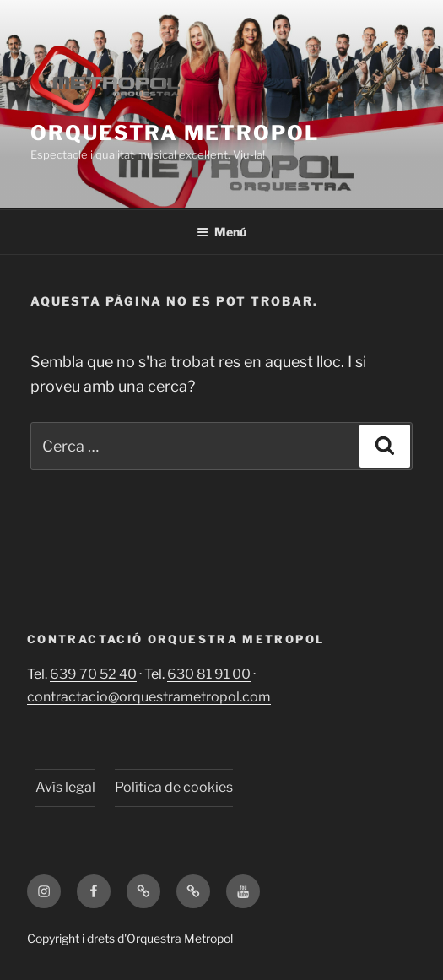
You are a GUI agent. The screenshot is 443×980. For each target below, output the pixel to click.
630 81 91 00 (209, 674)
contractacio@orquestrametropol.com (149, 697)
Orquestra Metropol (175, 133)
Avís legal (65, 787)
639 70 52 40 (93, 674)
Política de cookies (174, 787)
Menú (221, 232)
